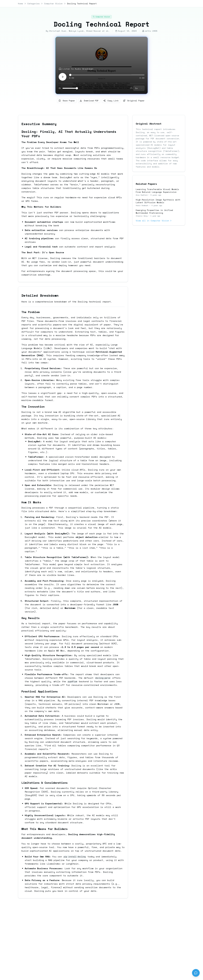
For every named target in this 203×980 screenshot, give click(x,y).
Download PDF (89, 101)
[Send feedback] (196, 973)
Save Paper (67, 101)
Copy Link (111, 101)
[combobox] (139, 88)
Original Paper (134, 101)
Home (20, 4)
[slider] (70, 75)
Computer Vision (53, 4)
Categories (34, 4)
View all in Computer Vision (154, 221)
